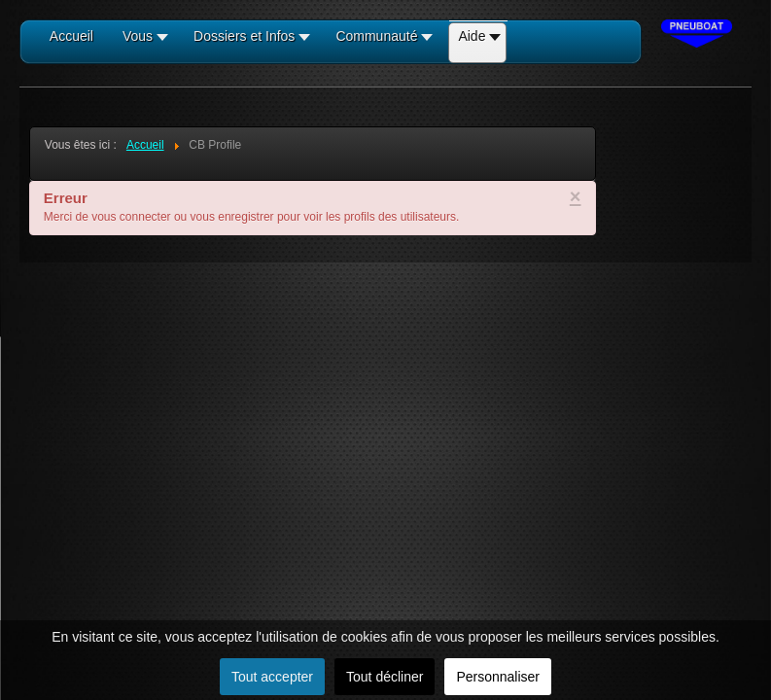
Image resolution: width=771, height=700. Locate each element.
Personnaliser (498, 677)
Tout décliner (385, 677)
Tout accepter (272, 677)
